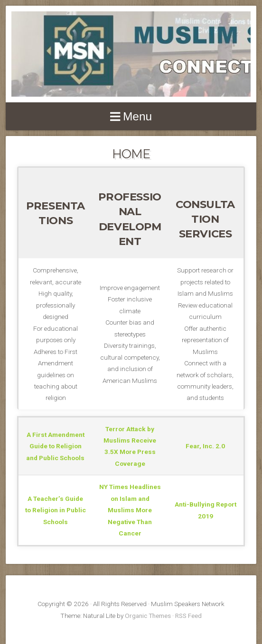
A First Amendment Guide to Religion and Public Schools (55, 446)
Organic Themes (148, 616)
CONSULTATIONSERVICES (205, 219)
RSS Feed (188, 616)
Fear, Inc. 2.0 (205, 446)
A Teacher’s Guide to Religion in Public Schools (56, 510)
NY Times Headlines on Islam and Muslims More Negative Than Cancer (130, 510)
